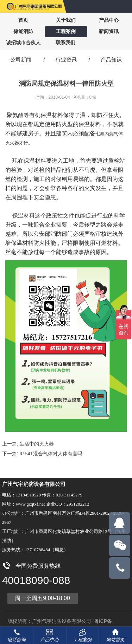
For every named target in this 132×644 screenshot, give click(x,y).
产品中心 (109, 20)
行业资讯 (66, 60)
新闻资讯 (109, 31)
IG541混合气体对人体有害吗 (51, 454)
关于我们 (66, 20)
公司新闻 (21, 60)
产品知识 (111, 60)
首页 (23, 20)
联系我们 (65, 43)
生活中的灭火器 (37, 444)
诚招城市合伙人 (23, 43)
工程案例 (66, 31)
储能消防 (23, 31)
